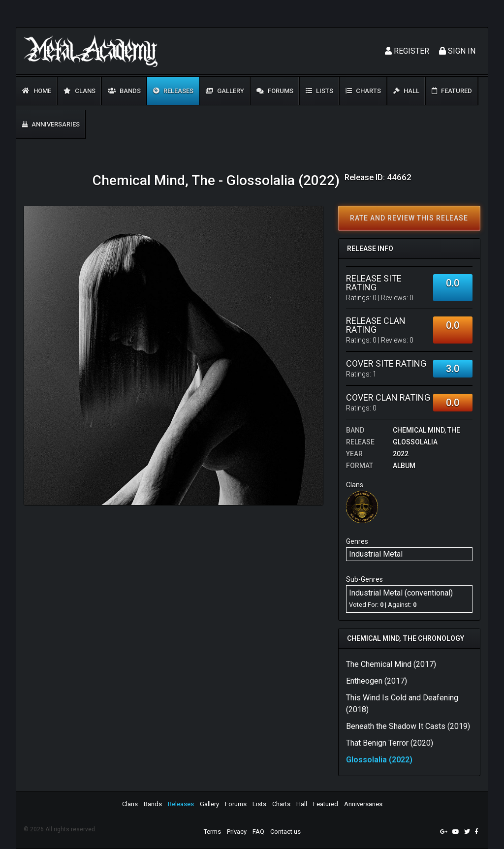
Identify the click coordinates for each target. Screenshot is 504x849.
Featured (452, 91)
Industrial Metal (376, 554)
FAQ (258, 832)
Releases (173, 91)
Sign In (457, 51)
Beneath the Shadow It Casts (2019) (408, 726)
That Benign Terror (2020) (390, 743)
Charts (363, 91)
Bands (124, 91)
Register (407, 51)
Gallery (225, 91)
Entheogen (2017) (377, 681)
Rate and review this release (409, 218)
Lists (319, 91)
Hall (406, 91)
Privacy (237, 832)
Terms (212, 832)
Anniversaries (51, 124)
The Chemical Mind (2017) (391, 664)
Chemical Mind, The (426, 430)
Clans (79, 91)
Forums (275, 91)
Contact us (285, 832)
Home (37, 91)
